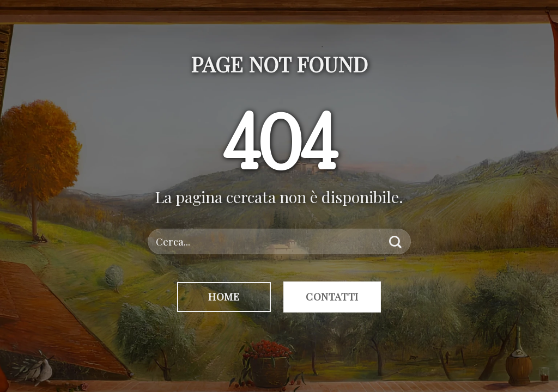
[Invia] (395, 241)
